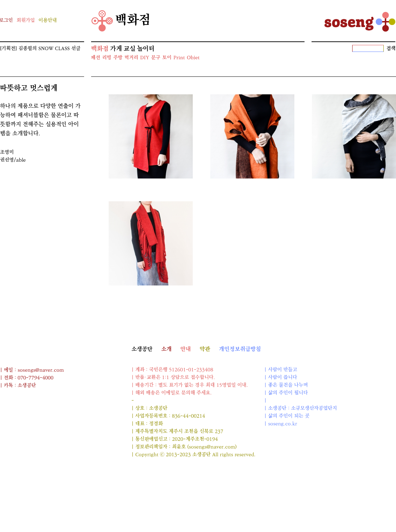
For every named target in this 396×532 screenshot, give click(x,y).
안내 (186, 349)
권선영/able (13, 160)
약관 (205, 349)
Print (179, 58)
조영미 (7, 152)
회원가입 (26, 21)
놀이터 (146, 49)
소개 (166, 349)
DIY (145, 58)
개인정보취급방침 (240, 349)
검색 (391, 49)
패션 (96, 58)
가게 (116, 49)
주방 (118, 58)
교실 (130, 49)
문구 (156, 58)
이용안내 (48, 21)
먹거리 (131, 58)
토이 (167, 58)
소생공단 (142, 349)
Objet (193, 58)
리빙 (107, 58)
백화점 (121, 21)
